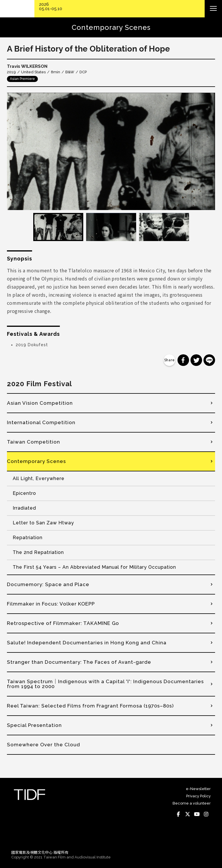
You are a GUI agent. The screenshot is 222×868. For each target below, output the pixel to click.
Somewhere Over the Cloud (44, 745)
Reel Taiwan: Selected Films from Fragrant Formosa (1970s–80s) (90, 706)
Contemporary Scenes (36, 461)
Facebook (178, 814)
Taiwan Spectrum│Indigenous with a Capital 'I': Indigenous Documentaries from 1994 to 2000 (105, 684)
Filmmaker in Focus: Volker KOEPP (51, 604)
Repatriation (28, 538)
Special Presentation (34, 725)
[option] (111, 151)
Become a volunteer (192, 803)
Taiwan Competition (34, 442)
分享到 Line (209, 360)
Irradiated (24, 508)
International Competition (41, 422)
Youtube (197, 814)
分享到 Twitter (196, 360)
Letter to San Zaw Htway (43, 523)
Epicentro (24, 493)
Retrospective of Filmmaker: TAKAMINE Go (63, 623)
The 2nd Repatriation (38, 552)
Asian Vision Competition (40, 403)
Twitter (188, 814)
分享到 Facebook (183, 360)
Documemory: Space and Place (48, 584)
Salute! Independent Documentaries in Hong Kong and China (87, 643)
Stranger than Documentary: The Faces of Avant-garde (79, 662)
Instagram (206, 814)
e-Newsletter (198, 789)
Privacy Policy (198, 796)
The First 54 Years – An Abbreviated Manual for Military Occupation (94, 567)
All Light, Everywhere (39, 478)
